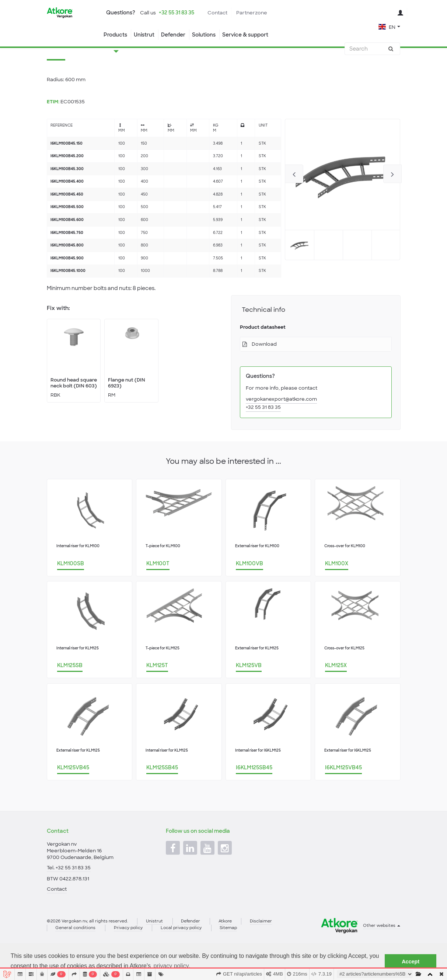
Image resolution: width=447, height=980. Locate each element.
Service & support (245, 35)
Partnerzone (252, 13)
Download (264, 374)
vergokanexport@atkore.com (281, 429)
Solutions (204, 35)
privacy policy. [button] (172, 966)
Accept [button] (411, 962)
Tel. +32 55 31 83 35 (69, 892)
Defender (173, 35)
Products (115, 35)
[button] (389, 26)
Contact (217, 13)
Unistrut (144, 35)
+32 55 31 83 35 (177, 13)
